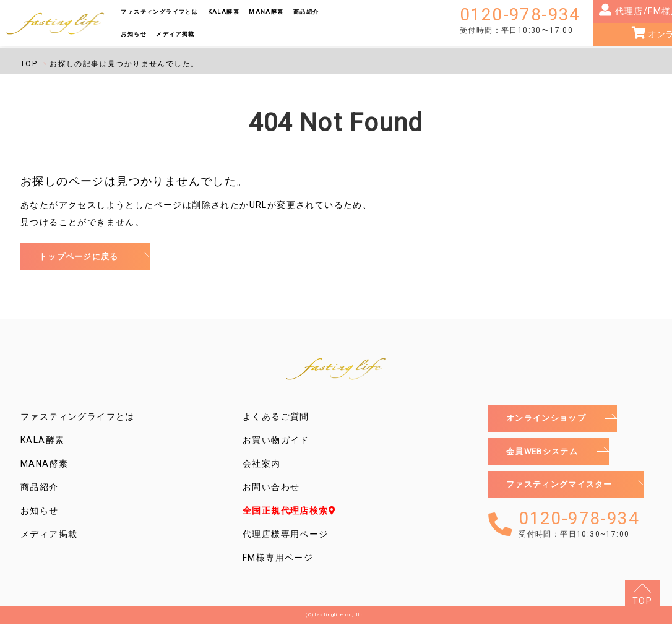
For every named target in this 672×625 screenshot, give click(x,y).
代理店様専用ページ (286, 535)
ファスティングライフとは (159, 11)
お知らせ (134, 34)
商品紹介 (306, 11)
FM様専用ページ (278, 559)
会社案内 (262, 465)
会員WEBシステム (545, 454)
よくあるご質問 (276, 418)
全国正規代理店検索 (289, 512)
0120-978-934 (520, 20)
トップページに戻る (82, 257)
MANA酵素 (266, 11)
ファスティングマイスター (563, 488)
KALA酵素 (224, 11)
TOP (642, 601)
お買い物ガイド (276, 441)
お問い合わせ (271, 488)
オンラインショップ (549, 420)
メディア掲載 (175, 34)
